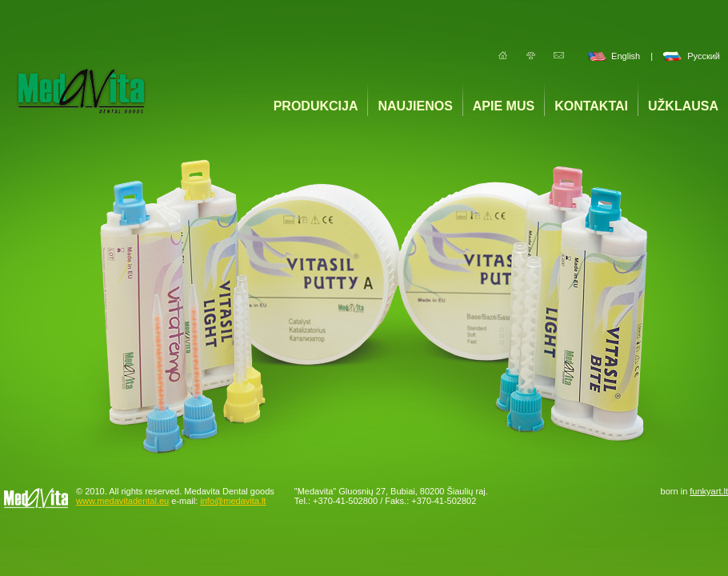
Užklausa (683, 106)
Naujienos (415, 106)
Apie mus (504, 106)
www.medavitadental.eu (122, 501)
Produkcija (316, 106)
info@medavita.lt (233, 501)
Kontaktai (591, 106)
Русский (704, 56)
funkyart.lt (709, 491)
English (626, 56)
